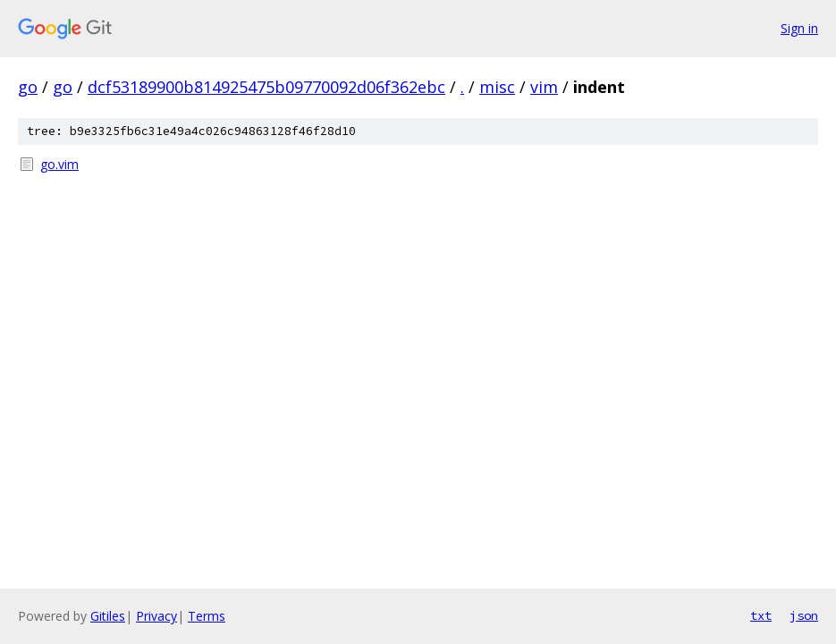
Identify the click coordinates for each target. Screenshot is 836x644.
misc (497, 87)
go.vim (59, 164)
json (804, 615)
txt (761, 615)
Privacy (156, 616)
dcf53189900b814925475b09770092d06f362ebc (266, 87)
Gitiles (108, 616)
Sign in (799, 28)
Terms (207, 616)
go (28, 87)
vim (544, 87)
